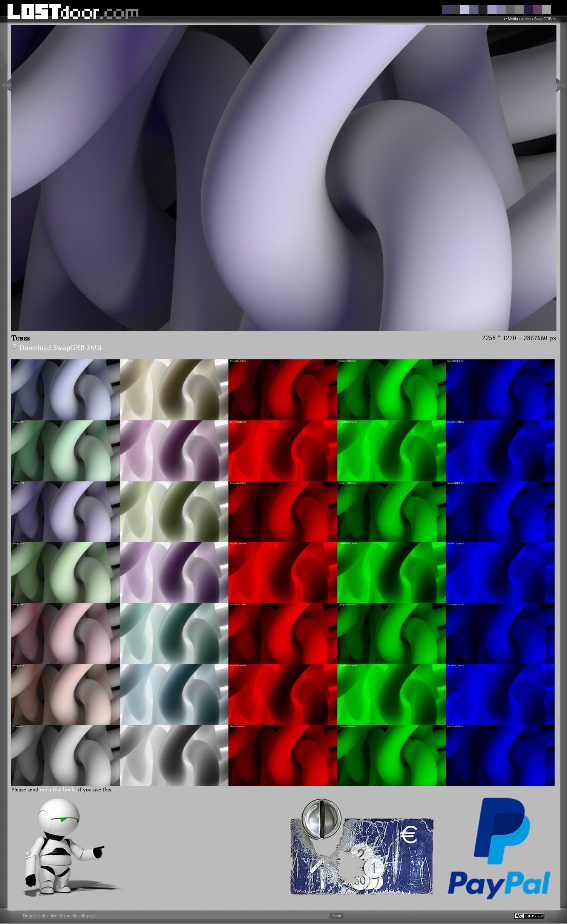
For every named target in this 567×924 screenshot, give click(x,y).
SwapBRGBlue (456, 605)
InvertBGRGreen (348, 666)
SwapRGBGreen (348, 361)
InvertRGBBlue (456, 422)
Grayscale (18, 726)
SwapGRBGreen (348, 483)
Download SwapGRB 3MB (56, 348)
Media (513, 19)
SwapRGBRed (238, 361)
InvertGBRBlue (456, 544)
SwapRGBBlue (456, 361)
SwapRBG (18, 422)
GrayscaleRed (237, 726)
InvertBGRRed (238, 666)
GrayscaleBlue (455, 726)
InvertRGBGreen (348, 422)
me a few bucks (58, 790)
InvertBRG (127, 605)
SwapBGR (18, 666)
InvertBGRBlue (456, 666)
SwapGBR (18, 544)
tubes (526, 19)
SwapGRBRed (238, 483)
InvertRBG (127, 422)
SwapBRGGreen (348, 605)
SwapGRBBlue (456, 483)
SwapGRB (18, 483)
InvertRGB (127, 361)
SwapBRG (18, 605)
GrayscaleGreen (347, 726)
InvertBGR (127, 666)
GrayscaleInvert (130, 726)
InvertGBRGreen (348, 544)
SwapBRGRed (238, 605)
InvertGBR (127, 544)
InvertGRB (127, 483)
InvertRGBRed (238, 422)
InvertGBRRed (238, 544)
